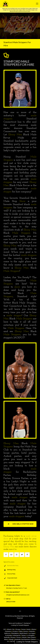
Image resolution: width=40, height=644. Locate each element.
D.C (8, 641)
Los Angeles (30, 635)
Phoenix (13, 637)
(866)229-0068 (11, 602)
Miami (6, 639)
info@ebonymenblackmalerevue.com (18, 595)
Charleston (8, 631)
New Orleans (32, 637)
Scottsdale (8, 635)
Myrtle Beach (24, 633)
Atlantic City (11, 629)
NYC (5, 629)
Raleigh (11, 639)
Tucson (19, 637)
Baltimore (7, 633)
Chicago (18, 629)
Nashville (7, 637)
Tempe (23, 635)
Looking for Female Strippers (27, 642)
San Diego (13, 641)
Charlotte (32, 631)
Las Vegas (32, 633)
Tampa (33, 639)
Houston (15, 631)
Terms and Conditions (15, 623)
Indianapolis (17, 635)
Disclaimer (27, 623)
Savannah (17, 639)
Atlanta (34, 629)
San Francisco (26, 639)
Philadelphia (15, 633)
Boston (26, 631)
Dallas (21, 631)
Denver (23, 629)
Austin (29, 629)
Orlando (24, 637)
